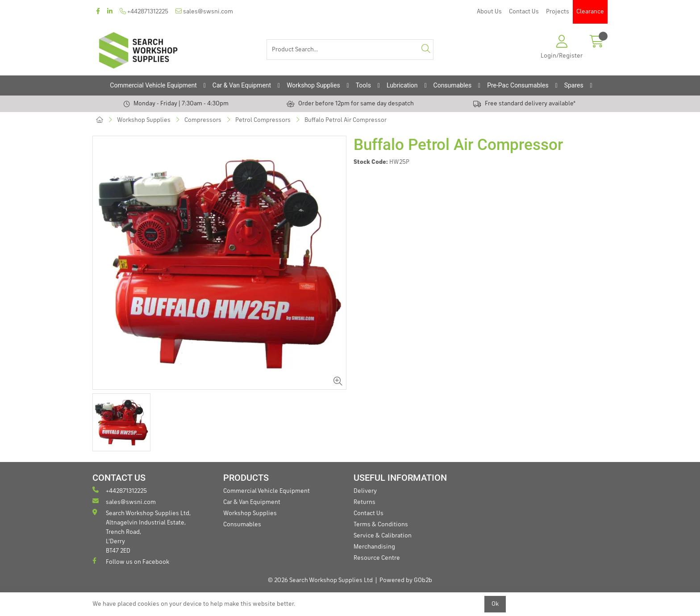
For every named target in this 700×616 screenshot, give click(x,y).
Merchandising (374, 547)
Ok (495, 604)
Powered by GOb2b (406, 580)
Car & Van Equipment (242, 85)
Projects (558, 12)
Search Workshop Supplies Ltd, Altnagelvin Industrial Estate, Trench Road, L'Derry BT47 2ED (142, 531)
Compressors (203, 120)
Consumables (453, 85)
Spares (574, 85)
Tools (363, 85)
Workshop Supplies (313, 85)
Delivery (365, 491)
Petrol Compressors (263, 120)
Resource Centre (377, 558)
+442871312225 (144, 11)
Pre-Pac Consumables (518, 85)
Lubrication (402, 85)
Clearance (590, 12)
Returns (365, 502)
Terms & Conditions (381, 524)
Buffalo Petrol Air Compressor (346, 120)
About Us (489, 12)
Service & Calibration (383, 536)
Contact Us (524, 12)
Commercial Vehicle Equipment (153, 85)
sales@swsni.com (204, 11)
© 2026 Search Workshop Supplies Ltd (320, 580)
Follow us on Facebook (131, 561)
